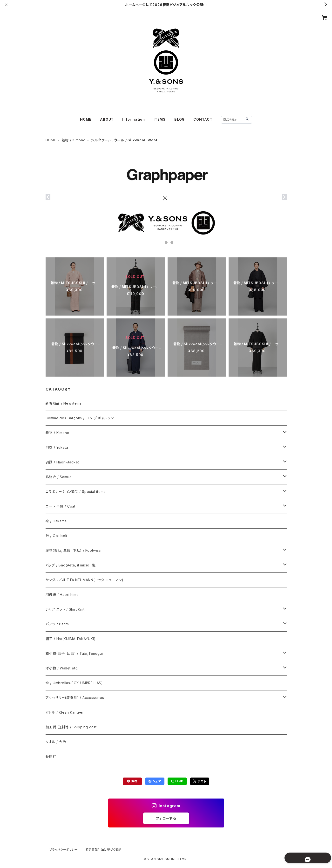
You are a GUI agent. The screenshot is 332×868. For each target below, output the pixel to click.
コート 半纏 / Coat (61, 506)
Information (134, 119)
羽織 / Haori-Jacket (62, 462)
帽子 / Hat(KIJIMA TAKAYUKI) (71, 639)
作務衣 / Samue (59, 477)
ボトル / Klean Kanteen (65, 712)
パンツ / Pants (57, 624)
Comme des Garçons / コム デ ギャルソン (80, 418)
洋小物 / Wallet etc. (62, 668)
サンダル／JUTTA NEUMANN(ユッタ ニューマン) (85, 580)
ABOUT (107, 119)
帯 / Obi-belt (57, 536)
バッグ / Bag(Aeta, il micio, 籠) (71, 565)
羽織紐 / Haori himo (62, 595)
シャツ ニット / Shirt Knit (65, 609)
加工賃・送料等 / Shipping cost (71, 727)
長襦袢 (51, 756)
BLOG (180, 119)
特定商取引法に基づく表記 (104, 850)
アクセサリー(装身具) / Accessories (75, 698)
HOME (86, 119)
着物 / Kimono (74, 140)
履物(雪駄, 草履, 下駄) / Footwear (74, 550)
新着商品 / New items (64, 403)
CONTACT (203, 119)
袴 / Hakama (56, 521)
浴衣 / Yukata (57, 447)
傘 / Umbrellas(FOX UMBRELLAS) (74, 683)
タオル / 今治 (56, 742)
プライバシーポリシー (64, 850)
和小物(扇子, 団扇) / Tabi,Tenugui (74, 653)
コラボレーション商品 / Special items (76, 492)
